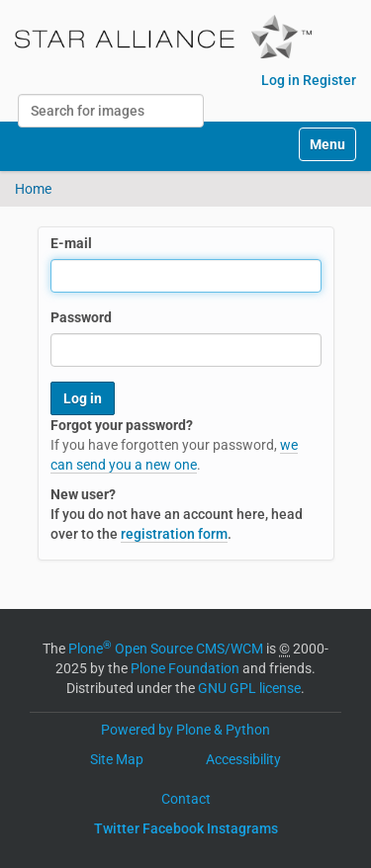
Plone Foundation (185, 668)
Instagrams (242, 828)
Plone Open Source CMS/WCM (166, 649)
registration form (174, 534)
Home (33, 189)
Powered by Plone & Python (185, 730)
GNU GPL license (249, 688)
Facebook (173, 828)
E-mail (71, 243)
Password (81, 317)
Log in (280, 80)
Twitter (117, 828)
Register (329, 80)
